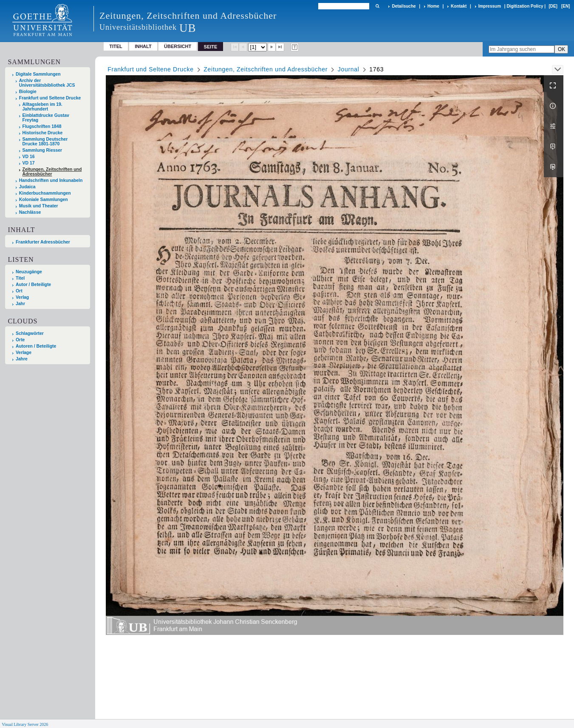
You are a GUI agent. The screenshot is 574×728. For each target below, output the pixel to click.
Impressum (490, 6)
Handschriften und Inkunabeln (51, 180)
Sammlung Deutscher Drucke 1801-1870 (45, 142)
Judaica (27, 187)
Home (433, 6)
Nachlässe (30, 212)
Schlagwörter (30, 333)
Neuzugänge (29, 272)
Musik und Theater (39, 206)
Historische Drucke (43, 133)
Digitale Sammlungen (38, 74)
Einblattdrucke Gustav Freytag (46, 118)
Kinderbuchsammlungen (45, 193)
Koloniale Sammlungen (44, 200)
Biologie (28, 92)
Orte (20, 340)
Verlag (22, 297)
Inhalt (143, 46)
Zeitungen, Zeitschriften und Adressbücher (52, 172)
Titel (116, 46)
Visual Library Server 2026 (25, 724)
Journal (349, 69)
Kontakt (459, 6)
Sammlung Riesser (42, 150)
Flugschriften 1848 (42, 126)
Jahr (20, 304)
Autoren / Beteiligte (36, 346)
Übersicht (178, 46)
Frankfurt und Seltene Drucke (50, 98)
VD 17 (29, 163)
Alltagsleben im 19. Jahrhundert (42, 107)
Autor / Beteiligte (33, 285)
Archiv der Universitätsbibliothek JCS (47, 83)
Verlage (24, 353)
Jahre (22, 359)
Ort (19, 291)
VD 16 (29, 157)
